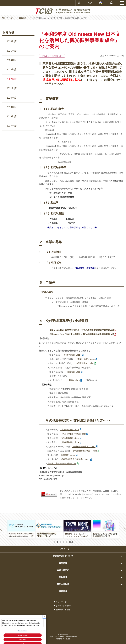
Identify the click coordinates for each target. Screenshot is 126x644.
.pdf (82, 330)
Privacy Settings (23, 635)
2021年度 (12, 88)
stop (71, 542)
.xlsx (84, 363)
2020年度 (12, 98)
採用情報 (63, 591)
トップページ (63, 549)
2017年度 (12, 126)
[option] (21, 529)
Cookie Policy (23, 631)
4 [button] (64, 542)
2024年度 (12, 60)
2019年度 (12, 107)
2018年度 (12, 116)
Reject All (23, 640)
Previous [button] (2, 529)
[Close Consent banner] (45, 617)
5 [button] (67, 542)
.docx (71, 355)
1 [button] (54, 542)
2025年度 (12, 51)
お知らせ (9, 32)
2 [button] (57, 542)
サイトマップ (61, 602)
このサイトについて (64, 606)
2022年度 (12, 79)
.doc (73, 372)
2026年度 (12, 41)
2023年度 (12, 70)
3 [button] (60, 542)
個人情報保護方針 (63, 610)
